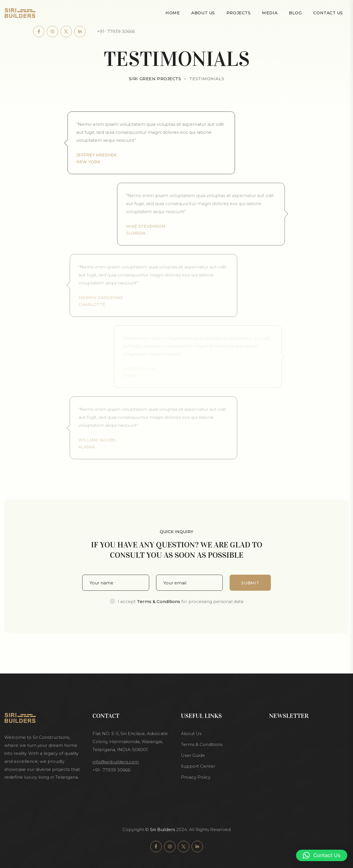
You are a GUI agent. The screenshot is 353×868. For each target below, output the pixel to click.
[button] (322, 855)
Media (270, 13)
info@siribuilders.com (116, 762)
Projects (238, 13)
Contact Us (328, 13)
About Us (203, 13)
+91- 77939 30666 (116, 31)
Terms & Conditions (202, 744)
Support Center (198, 766)
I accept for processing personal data (181, 601)
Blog (295, 13)
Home (173, 13)
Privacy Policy (196, 777)
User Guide (193, 755)
